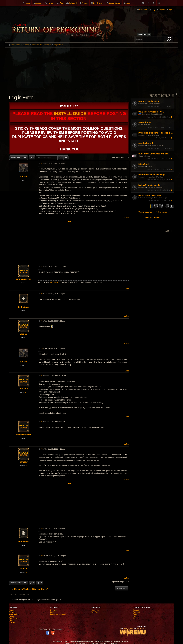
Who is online (21, 595)
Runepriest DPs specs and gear (154, 154)
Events (150, 167)
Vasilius (24, 334)
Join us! (12, 622)
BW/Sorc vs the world (149, 101)
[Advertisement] (91, 69)
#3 (42, 294)
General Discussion (154, 104)
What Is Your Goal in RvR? (151, 112)
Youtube (136, 616)
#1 (42, 163)
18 (26, 392)
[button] (172, 206)
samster (24, 462)
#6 (42, 376)
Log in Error (59, 45)
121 (26, 180)
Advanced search (144, 35)
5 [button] (162, 206)
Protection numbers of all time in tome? (156, 133)
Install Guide (70, 113)
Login (52, 612)
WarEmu (95, 612)
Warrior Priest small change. (152, 175)
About (128, 3)
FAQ (153, 10)
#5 (42, 348)
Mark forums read (152, 217)
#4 (42, 321)
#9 (42, 528)
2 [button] (155, 206)
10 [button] (168, 206)
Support (136, 610)
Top (127, 218)
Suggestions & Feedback (155, 177)
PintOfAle (24, 389)
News (155, 198)
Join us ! (39, 3)
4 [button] (160, 206)
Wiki (61, 3)
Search (170, 40)
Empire (148, 125)
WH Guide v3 (145, 122)
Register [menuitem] (162, 10)
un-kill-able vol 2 (146, 143)
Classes (141, 125)
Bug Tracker (98, 3)
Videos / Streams (159, 146)
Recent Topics (160, 96)
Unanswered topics (146, 212)
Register (54, 610)
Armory (85, 3)
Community (142, 104)
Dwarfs (148, 156)
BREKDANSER (24, 279)
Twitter (135, 614)
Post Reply (17, 158)
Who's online (14, 614)
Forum (51, 3)
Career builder (115, 3)
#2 (42, 266)
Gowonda (95, 610)
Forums (12, 612)
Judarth (24, 177)
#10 (42, 556)
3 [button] (157, 206)
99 (26, 466)
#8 (42, 449)
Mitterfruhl (143, 164)
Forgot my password (58, 614)
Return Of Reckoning (145, 198)
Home (27, 3)
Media (149, 146)
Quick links (143, 10)
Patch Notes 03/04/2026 (150, 196)
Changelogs (163, 198)
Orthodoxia (24, 307)
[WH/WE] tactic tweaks (149, 185)
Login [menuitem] (170, 10)
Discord (136, 618)
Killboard (73, 3)
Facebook (136, 612)
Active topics (161, 212)
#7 (42, 422)
